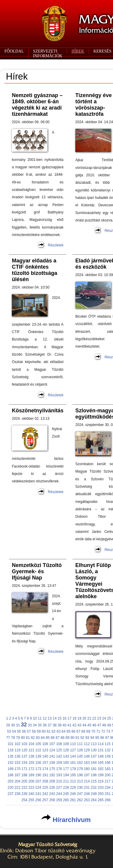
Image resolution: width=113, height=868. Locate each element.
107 (52, 744)
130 (94, 750)
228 (66, 788)
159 (59, 763)
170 (17, 769)
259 (59, 800)
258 (52, 800)
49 (109, 725)
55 (19, 731)
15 (59, 718)
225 (45, 788)
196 (80, 775)
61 (48, 731)
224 (38, 788)
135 (11, 756)
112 (87, 744)
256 (38, 800)
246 (73, 794)
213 (80, 781)
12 (45, 718)
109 (66, 744)
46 (94, 725)
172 (31, 769)
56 (24, 731)
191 (45, 775)
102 (17, 744)
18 (74, 718)
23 (99, 718)
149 (108, 756)
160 (66, 763)
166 (108, 763)
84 (43, 738)
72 (103, 731)
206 (31, 781)
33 (30, 725)
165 (101, 763)
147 (94, 756)
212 (73, 781)
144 (73, 756)
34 (35, 725)
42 (74, 725)
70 (93, 731)
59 (39, 731)
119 (17, 750)
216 (101, 781)
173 (38, 769)
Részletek (56, 245)
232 (94, 788)
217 (108, 781)
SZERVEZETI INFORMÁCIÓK (48, 54)
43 (79, 725)
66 (73, 731)
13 (50, 718)
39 (59, 725)
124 (52, 750)
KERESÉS (102, 51)
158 (52, 763)
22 (94, 718)
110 (73, 744)
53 (9, 731)
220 (11, 788)
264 (94, 800)
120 (24, 750)
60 (44, 731)
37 (50, 725)
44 (84, 725)
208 (45, 781)
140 (45, 756)
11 (40, 718)
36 (45, 725)
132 (108, 750)
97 (107, 738)
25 (109, 718)
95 (97, 738)
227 (59, 788)
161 (73, 763)
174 (45, 769)
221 (17, 788)
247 (80, 794)
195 (73, 775)
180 (87, 769)
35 (40, 725)
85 (48, 738)
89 (67, 738)
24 (104, 718)
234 (108, 788)
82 (33, 738)
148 (101, 756)
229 (73, 788)
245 (66, 794)
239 (24, 794)
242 (45, 794)
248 (87, 794)
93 (87, 738)
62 (54, 731)
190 (38, 775)
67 (78, 731)
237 (11, 794)
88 (62, 738)
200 (108, 775)
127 (73, 750)
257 (45, 800)
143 (66, 756)
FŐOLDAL (14, 51)
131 (101, 750)
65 (68, 731)
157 (45, 763)
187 (17, 775)
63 (59, 731)
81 (28, 738)
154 (24, 763)
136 (17, 756)
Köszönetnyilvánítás (38, 411)
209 (52, 781)
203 (11, 781)
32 (24, 725)
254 (24, 800)
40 (65, 725)
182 (101, 769)
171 (24, 769)
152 (11, 763)
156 (38, 763)
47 (99, 725)
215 (94, 781)
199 (101, 775)
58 (34, 731)
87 (57, 738)
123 (45, 750)
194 (66, 775)
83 (38, 738)
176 (59, 769)
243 (52, 794)
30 (13, 725)
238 (17, 794)
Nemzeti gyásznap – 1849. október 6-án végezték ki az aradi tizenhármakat (37, 105)
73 (108, 731)
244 (59, 794)
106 (45, 744)
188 (24, 775)
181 (94, 769)
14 (54, 718)
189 (31, 775)
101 (11, 744)
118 (11, 750)
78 (13, 738)
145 (80, 756)
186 (11, 775)
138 (31, 756)
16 (65, 718)
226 (52, 788)
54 (14, 731)
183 (108, 769)
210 (59, 781)
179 (80, 769)
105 (38, 744)
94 (92, 738)
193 (59, 775)
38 (54, 725)
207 (38, 781)
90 (73, 738)
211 (66, 781)
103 (24, 744)
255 (31, 800)
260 (66, 800)
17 (70, 718)
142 (59, 756)
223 (31, 788)
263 (87, 800)
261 (73, 800)
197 (87, 775)
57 (29, 731)
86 (53, 738)
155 (31, 763)
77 (8, 738)
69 (88, 731)
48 (104, 725)
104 (31, 744)
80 (23, 738)
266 (108, 800)
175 (52, 769)
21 (89, 718)
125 (59, 750)
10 (35, 718)
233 (101, 788)
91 (77, 738)
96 (102, 738)
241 (38, 794)
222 (24, 788)
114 (101, 744)
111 (80, 744)
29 (8, 725)
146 (87, 756)
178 (73, 769)
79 (18, 738)
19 (79, 718)
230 (80, 788)
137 (24, 756)
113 (94, 744)
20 (84, 718)
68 (83, 731)
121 (31, 750)
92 (82, 738)
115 (108, 744)
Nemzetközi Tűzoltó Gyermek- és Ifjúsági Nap (37, 571)
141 (52, 756)
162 (80, 763)
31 (18, 725)
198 (94, 775)
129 (87, 750)
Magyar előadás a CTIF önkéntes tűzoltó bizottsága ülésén (35, 270)
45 (89, 725)
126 (66, 750)
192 (52, 775)
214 (87, 781)
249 (94, 794)
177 (66, 769)
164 (94, 763)
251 (108, 794)
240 (31, 794)
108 (59, 744)
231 (87, 788)
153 (17, 763)
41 (70, 725)
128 (80, 750)
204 (17, 781)
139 (38, 756)
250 (101, 794)
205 (24, 781)
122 (38, 750)
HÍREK (78, 51)
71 (98, 731)
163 (87, 763)
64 (64, 731)
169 (11, 769)
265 (101, 800)
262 (80, 800)
